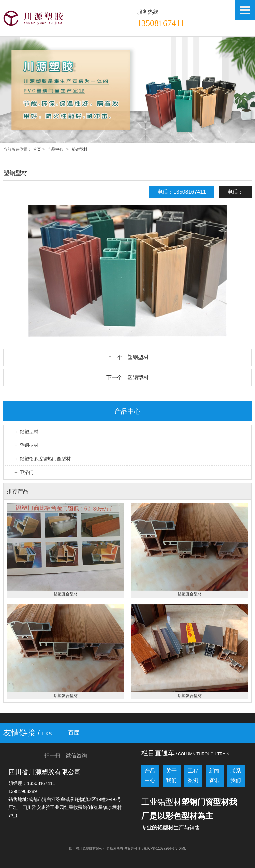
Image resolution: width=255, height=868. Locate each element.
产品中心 (55, 149)
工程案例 (193, 776)
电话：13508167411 (182, 192)
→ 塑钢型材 (26, 445)
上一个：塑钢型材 (127, 357)
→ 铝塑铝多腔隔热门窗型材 (42, 459)
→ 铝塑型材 (26, 432)
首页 (37, 149)
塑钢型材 (79, 149)
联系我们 (236, 776)
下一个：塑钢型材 (127, 378)
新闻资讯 (214, 776)
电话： (235, 192)
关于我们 (171, 776)
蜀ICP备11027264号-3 (161, 849)
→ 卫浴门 (24, 472)
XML (182, 849)
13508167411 (161, 23)
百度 (74, 733)
